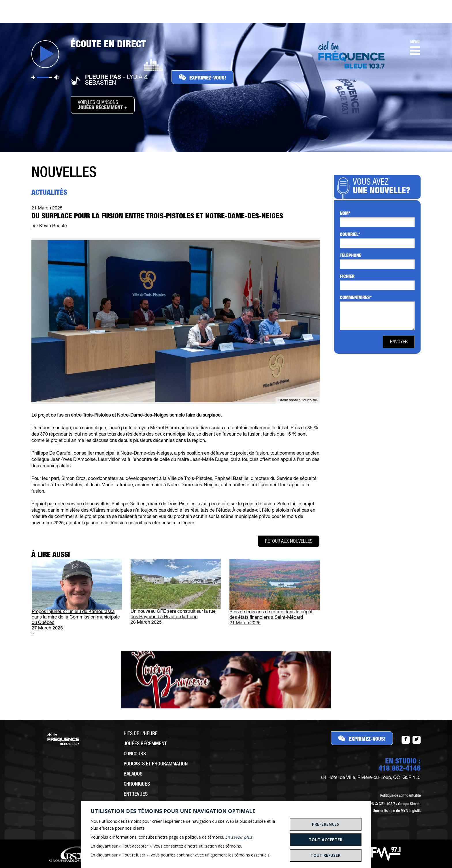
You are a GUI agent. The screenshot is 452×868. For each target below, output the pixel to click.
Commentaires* (356, 298)
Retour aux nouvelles (289, 542)
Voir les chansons (103, 105)
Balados (133, 774)
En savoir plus (239, 837)
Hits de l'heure (141, 734)
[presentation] (32, 634)
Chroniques (137, 784)
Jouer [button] (45, 54)
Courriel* (350, 235)
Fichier (347, 277)
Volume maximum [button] (56, 77)
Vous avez (383, 187)
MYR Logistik (411, 811)
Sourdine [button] (33, 77)
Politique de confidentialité (400, 796)
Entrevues (136, 795)
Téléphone (351, 256)
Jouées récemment (145, 744)
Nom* (345, 214)
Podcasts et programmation (156, 764)
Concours (135, 754)
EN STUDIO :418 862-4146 (400, 765)
